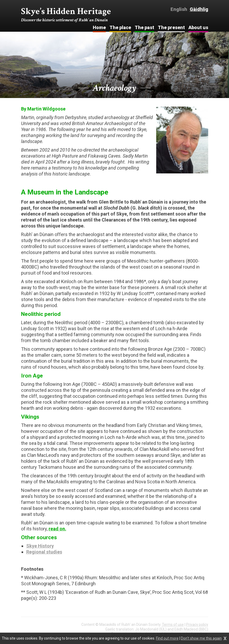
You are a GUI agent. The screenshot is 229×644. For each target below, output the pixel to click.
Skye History (40, 546)
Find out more (167, 638)
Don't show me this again (201, 638)
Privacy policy (197, 625)
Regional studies (44, 552)
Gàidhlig (199, 9)
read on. (57, 529)
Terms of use (173, 625)
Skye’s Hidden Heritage (66, 15)
